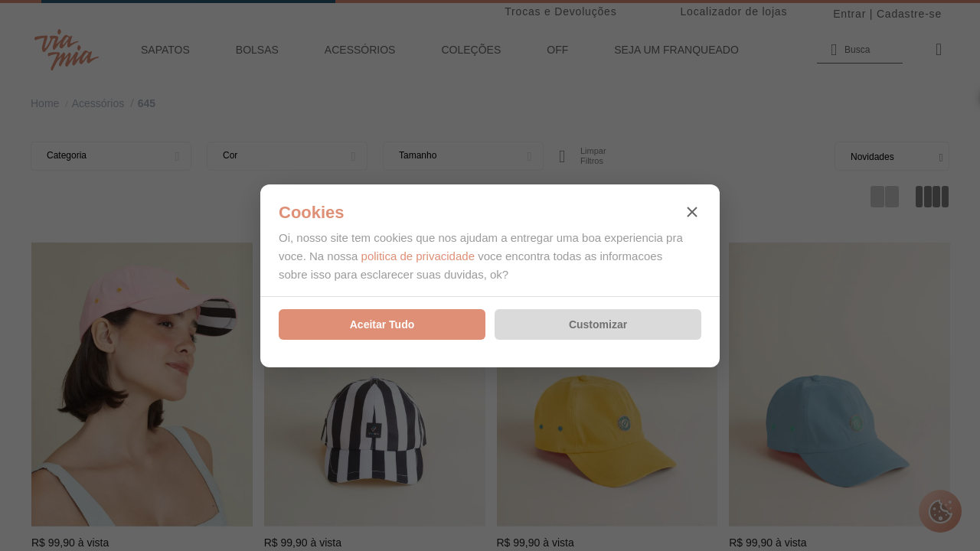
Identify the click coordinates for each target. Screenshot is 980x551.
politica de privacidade (418, 256)
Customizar (598, 324)
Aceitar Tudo (382, 324)
